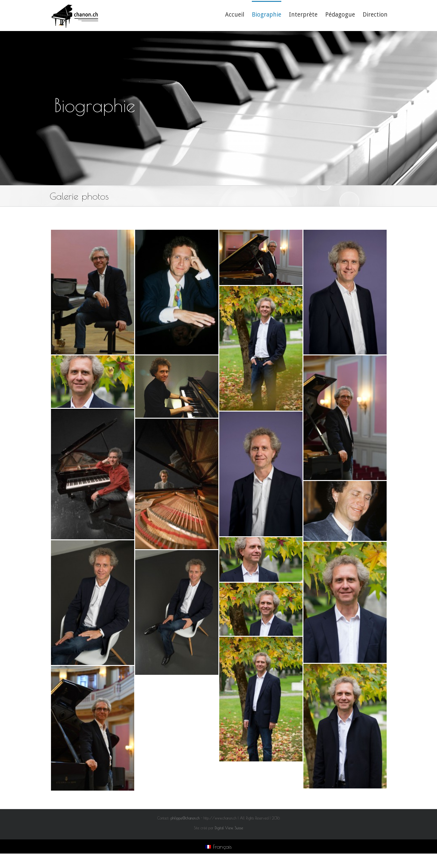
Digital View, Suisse (229, 828)
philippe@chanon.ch (185, 818)
